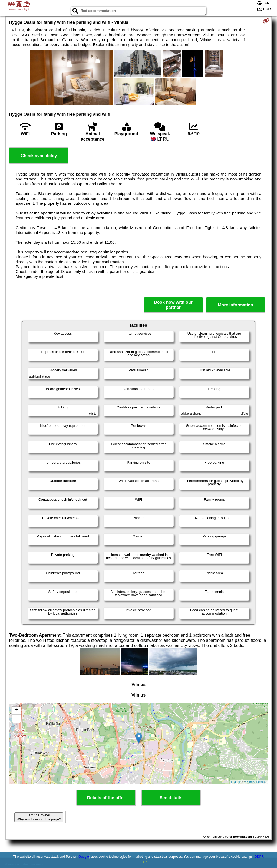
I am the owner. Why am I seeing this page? (39, 817)
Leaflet (235, 782)
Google (84, 857)
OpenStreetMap (256, 782)
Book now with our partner (173, 305)
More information (235, 305)
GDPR (259, 857)
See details (171, 798)
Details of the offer (106, 798)
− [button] (17, 719)
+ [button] (17, 711)
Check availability (39, 156)
